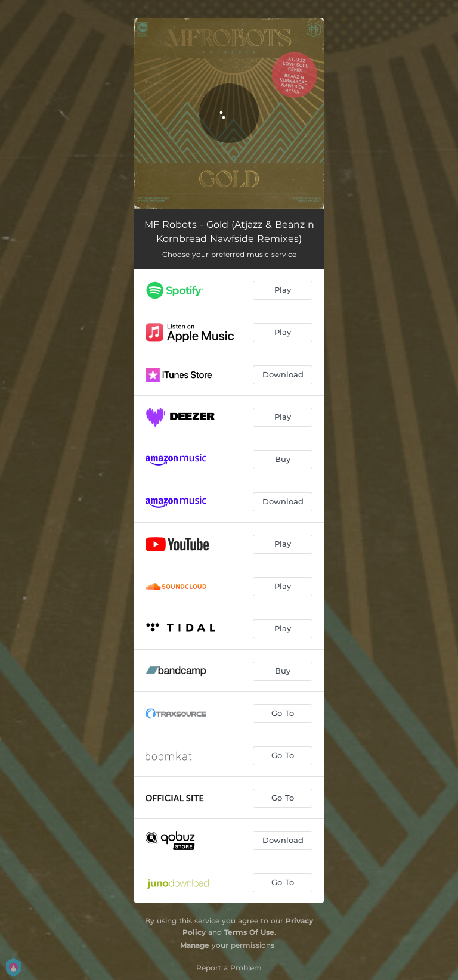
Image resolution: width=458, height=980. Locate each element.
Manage (195, 945)
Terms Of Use (249, 932)
